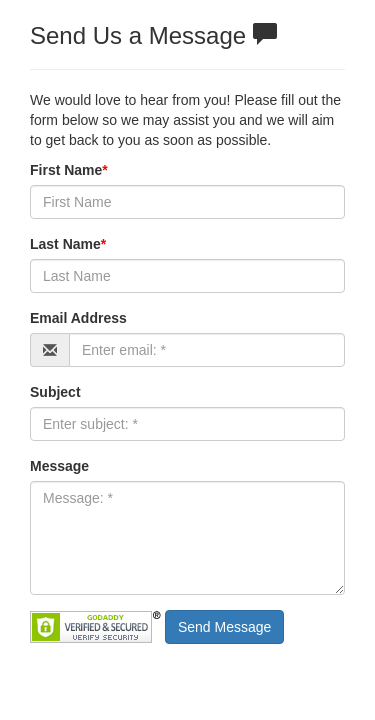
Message (59, 466)
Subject (55, 392)
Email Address (78, 318)
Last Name (68, 244)
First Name (69, 170)
